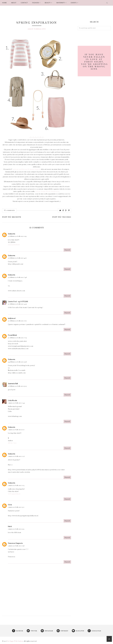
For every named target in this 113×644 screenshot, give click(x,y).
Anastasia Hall (13, 384)
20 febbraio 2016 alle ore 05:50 (17, 321)
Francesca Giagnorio (15, 543)
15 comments (9, 210)
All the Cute (12, 443)
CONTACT (24, 3)
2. (32, 137)
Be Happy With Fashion (15, 641)
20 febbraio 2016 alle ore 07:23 (17, 338)
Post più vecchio (62, 217)
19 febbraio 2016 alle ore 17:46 (17, 277)
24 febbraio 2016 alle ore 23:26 (17, 362)
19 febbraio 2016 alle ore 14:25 (17, 258)
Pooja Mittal (12, 335)
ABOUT (14, 3)
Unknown (12, 234)
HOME (4, 3)
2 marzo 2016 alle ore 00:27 (16, 456)
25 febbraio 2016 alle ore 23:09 (17, 386)
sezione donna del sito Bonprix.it (47, 191)
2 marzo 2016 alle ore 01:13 (16, 485)
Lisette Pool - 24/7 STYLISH (18, 302)
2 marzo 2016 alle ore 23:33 (16, 529)
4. (36, 137)
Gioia (10, 505)
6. (41, 137)
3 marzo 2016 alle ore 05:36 (16, 546)
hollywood (12, 318)
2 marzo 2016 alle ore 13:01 (16, 507)
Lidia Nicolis (13, 401)
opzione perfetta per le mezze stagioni (27, 169)
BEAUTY (48, 3)
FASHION (36, 3)
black (10, 526)
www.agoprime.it (14, 494)
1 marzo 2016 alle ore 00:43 (16, 403)
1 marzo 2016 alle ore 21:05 (16, 430)
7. (44, 137)
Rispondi (67, 250)
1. (30, 137)
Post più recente (12, 217)
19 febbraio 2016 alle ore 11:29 (17, 236)
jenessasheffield (14, 245)
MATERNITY (61, 3)
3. (34, 137)
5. (39, 137)
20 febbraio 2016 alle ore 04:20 (18, 304)
